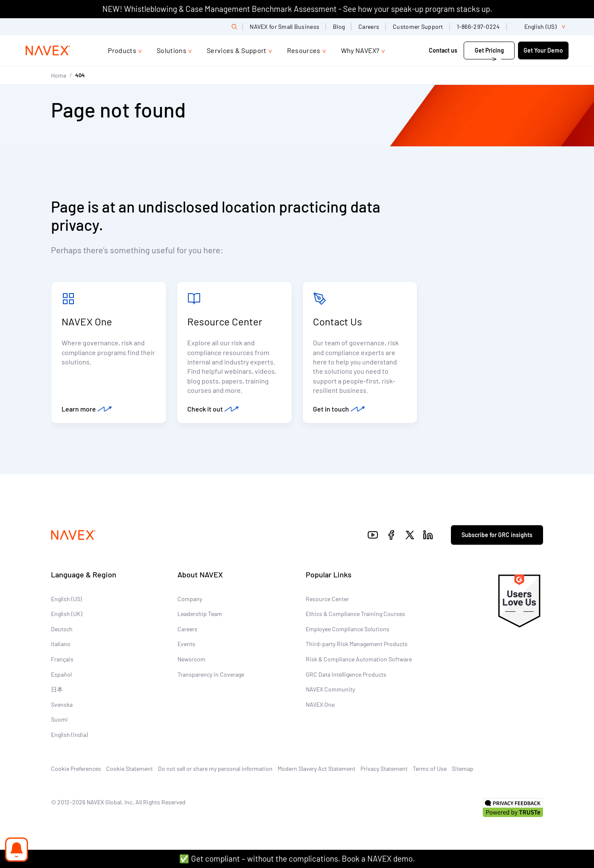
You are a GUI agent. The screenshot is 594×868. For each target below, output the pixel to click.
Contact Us (338, 321)
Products (122, 50)
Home (59, 75)
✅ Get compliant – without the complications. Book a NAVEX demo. (297, 858)
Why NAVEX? (360, 50)
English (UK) (67, 614)
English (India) (69, 735)
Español (61, 674)
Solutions (172, 50)
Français (62, 659)
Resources (304, 50)
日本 (57, 689)
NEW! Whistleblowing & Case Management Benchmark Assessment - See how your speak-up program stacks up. (297, 9)
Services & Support (237, 50)
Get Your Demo (543, 50)
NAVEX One (87, 321)
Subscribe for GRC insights (497, 535)
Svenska (62, 704)
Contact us (444, 50)
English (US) (66, 599)
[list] (541, 27)
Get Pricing (489, 50)
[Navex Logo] (48, 50)
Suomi (59, 719)
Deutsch (62, 629)
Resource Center (225, 321)
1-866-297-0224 (479, 27)
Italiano (61, 644)
